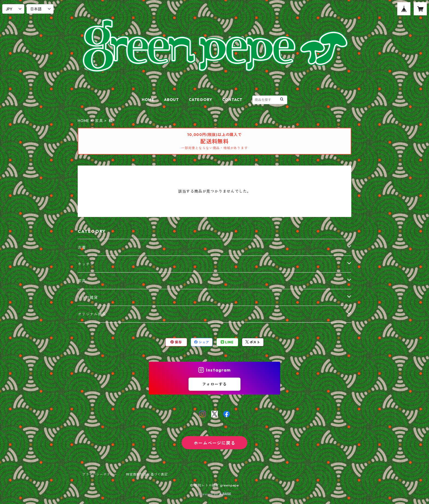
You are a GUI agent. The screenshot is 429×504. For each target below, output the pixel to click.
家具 (99, 121)
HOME (148, 100)
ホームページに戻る (214, 443)
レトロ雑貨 (88, 297)
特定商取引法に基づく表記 (147, 474)
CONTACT (232, 100)
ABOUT (172, 100)
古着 (82, 247)
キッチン (86, 264)
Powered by (215, 494)
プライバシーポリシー (100, 474)
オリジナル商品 (92, 314)
